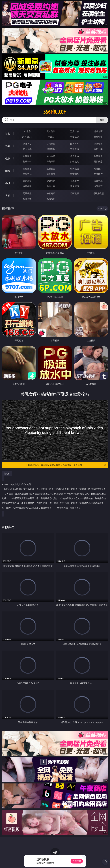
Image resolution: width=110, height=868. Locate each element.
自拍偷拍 (51, 144)
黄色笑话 (75, 186)
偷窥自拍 (27, 169)
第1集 (7, 473)
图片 (8, 171)
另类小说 (51, 186)
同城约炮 (27, 193)
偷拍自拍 (51, 156)
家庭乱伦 (51, 181)
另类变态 (98, 161)
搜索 (102, 120)
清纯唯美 (51, 174)
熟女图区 (75, 174)
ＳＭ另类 (98, 149)
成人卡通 (75, 156)
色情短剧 (51, 199)
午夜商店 (51, 193)
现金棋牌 (75, 137)
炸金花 (51, 137)
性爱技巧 (98, 186)
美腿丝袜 (27, 174)
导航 (8, 196)
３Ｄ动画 (98, 144)
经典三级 (51, 161)
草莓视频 (75, 193)
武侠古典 (98, 181)
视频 (8, 146)
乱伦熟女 (75, 161)
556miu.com (55, 112)
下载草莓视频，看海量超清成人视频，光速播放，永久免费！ (66, 465)
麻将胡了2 (27, 137)
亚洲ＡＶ (27, 144)
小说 (8, 183)
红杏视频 (27, 199)
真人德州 (51, 131)
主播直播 (75, 149)
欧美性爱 (98, 156)
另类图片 (98, 174)
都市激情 (27, 181)
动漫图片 (98, 169)
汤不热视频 (98, 193)
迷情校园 (27, 186)
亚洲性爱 (27, 156)
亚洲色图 (51, 169)
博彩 (8, 134)
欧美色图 (75, 169)
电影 (8, 158)
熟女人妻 (27, 149)
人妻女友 (75, 181)
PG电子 (27, 131)
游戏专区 (98, 131)
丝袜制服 (51, 149)
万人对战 (75, 131)
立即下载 (77, 861)
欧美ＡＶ (75, 144)
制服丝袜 (27, 161)
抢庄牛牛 (98, 137)
